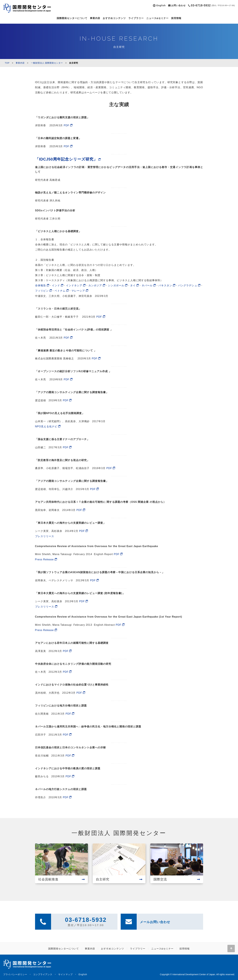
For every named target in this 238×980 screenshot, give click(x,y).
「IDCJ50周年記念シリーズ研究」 (66, 159)
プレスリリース (45, 536)
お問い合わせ (178, 5)
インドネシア (74, 285)
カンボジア (95, 285)
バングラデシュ (188, 285)
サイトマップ (65, 974)
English (161, 5)
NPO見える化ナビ (46, 426)
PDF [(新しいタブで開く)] (99, 317)
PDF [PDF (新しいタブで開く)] (66, 447)
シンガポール (116, 285)
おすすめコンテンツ (114, 18)
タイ (133, 285)
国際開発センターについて (72, 18)
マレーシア (78, 291)
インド (56, 285)
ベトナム (60, 291)
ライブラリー (136, 18)
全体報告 (40, 285)
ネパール (147, 285)
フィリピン (42, 291)
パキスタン (165, 285)
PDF (67, 125)
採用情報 (176, 18)
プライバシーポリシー (15, 974)
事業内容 (95, 18)
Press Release (44, 559)
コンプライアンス (43, 974)
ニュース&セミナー (157, 18)
